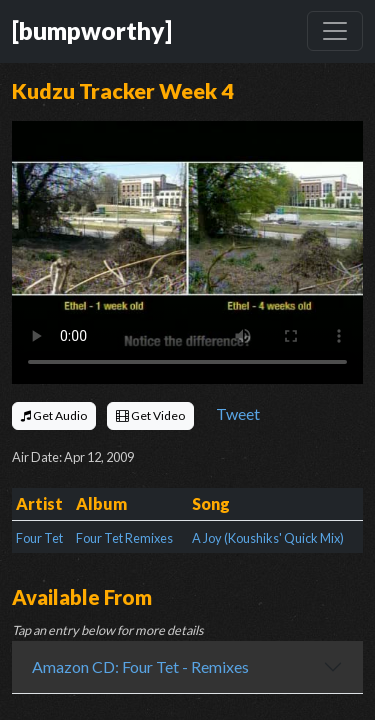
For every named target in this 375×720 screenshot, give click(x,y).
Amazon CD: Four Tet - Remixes (140, 666)
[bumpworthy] (92, 30)
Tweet (238, 413)
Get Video (150, 415)
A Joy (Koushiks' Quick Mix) (268, 538)
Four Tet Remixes (124, 538)
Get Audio (54, 415)
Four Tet (39, 538)
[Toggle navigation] (335, 31)
